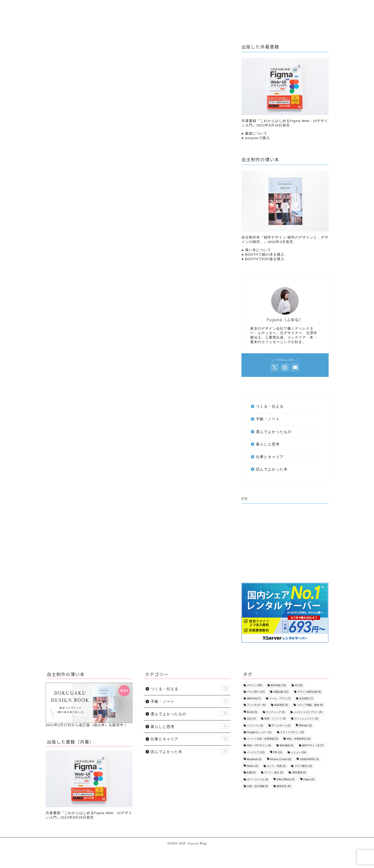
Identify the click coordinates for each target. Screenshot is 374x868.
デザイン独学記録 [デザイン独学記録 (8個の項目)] (309, 692)
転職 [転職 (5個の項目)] (251, 772)
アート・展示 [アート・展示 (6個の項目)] (274, 772)
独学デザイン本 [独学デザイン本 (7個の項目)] (313, 745)
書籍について (256, 134)
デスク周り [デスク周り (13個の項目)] (256, 692)
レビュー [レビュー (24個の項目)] (298, 752)
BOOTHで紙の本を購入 (265, 255)
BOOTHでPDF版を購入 (265, 259)
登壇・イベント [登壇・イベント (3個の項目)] (275, 719)
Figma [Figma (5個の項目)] (309, 780)
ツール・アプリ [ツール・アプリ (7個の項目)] (280, 698)
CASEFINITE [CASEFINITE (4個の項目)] (309, 760)
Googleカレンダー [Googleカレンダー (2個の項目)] (259, 732)
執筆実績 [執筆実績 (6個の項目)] (281, 705)
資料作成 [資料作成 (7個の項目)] (254, 698)
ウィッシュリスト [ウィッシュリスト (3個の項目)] (306, 719)
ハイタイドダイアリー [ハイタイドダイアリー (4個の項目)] (308, 712)
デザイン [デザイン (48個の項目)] (255, 685)
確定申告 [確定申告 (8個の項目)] (284, 786)
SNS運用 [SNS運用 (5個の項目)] (299, 772)
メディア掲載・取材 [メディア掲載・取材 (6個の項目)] (310, 705)
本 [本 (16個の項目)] (299, 685)
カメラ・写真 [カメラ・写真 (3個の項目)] (276, 766)
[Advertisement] (285, 544)
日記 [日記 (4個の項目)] (251, 719)
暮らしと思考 (125, 14)
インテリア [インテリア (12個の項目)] (256, 752)
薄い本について (258, 250)
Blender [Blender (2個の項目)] (305, 726)
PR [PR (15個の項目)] (278, 752)
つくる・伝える (200, 14)
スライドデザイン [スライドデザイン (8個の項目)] (292, 732)
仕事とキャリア (161, 14)
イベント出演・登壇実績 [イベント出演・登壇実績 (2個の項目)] (263, 739)
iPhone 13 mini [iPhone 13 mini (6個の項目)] (281, 760)
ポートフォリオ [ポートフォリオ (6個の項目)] (258, 780)
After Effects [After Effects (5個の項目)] (286, 780)
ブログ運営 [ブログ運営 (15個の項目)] (303, 766)
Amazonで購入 (257, 138)
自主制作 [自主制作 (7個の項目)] (306, 698)
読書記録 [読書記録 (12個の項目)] (281, 692)
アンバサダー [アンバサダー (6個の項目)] (256, 705)
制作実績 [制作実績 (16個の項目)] (278, 685)
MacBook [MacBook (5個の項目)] (254, 760)
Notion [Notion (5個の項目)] (253, 766)
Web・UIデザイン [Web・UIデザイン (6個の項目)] (259, 745)
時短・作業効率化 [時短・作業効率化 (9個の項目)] (299, 739)
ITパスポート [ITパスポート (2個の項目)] (281, 726)
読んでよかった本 (83, 329)
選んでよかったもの (277, 14)
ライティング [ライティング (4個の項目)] (275, 712)
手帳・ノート (236, 14)
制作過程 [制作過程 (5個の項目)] (287, 745)
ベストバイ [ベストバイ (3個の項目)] (255, 726)
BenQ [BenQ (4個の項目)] (252, 712)
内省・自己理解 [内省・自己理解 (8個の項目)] (258, 786)
